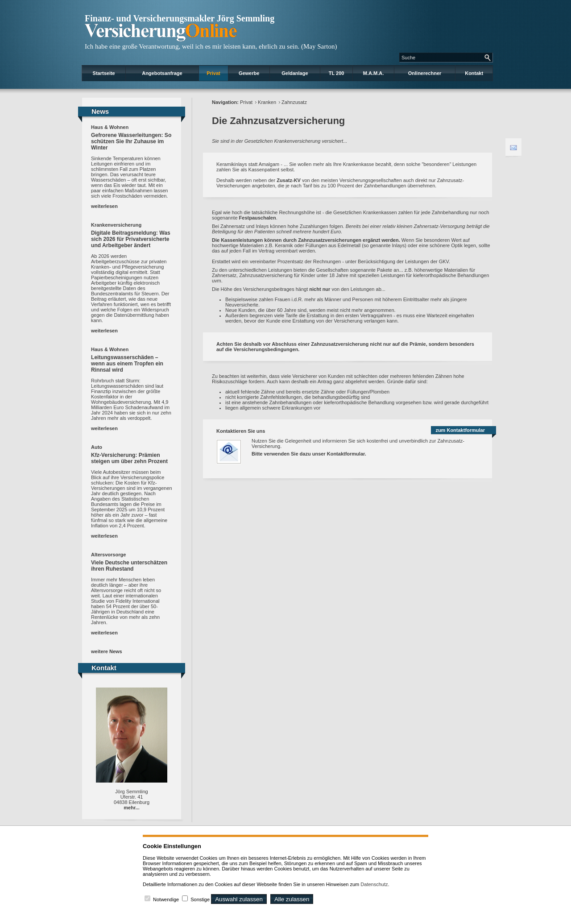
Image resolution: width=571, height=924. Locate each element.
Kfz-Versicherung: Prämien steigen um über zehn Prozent (129, 458)
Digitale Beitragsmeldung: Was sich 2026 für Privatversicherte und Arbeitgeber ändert (131, 239)
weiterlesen (104, 206)
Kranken (267, 102)
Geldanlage (295, 73)
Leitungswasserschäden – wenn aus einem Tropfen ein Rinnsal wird (127, 364)
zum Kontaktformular (460, 430)
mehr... (131, 808)
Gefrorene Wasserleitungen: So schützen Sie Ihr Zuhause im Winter (131, 141)
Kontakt (474, 73)
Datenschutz (374, 884)
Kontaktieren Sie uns (241, 431)
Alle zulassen (292, 899)
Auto (97, 447)
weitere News (107, 651)
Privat (213, 73)
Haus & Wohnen (110, 127)
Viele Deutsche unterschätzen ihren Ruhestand (129, 566)
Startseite (104, 73)
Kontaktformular (346, 454)
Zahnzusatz (294, 102)
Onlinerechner (425, 73)
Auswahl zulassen (239, 899)
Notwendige (166, 899)
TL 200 (337, 73)
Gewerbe (249, 73)
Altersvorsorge (108, 555)
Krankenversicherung (116, 225)
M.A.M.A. (373, 73)
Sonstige (200, 899)
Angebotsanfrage (162, 73)
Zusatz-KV (289, 180)
